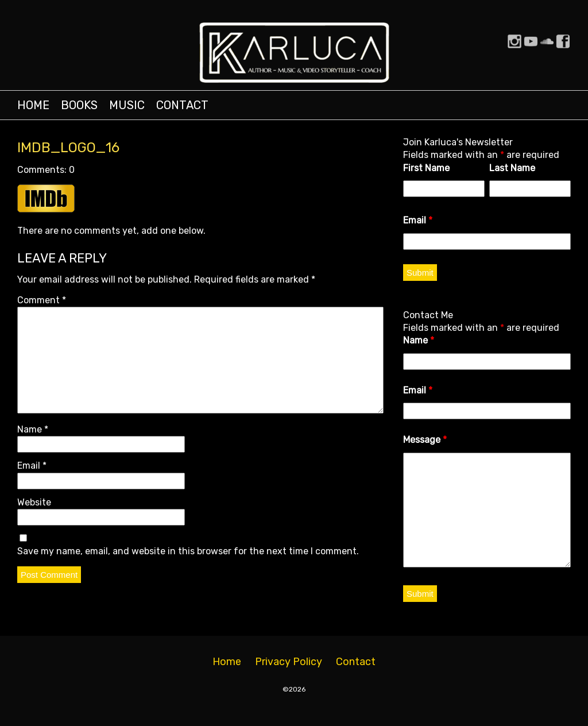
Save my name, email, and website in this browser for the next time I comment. (188, 551)
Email (32, 466)
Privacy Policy (289, 662)
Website (34, 502)
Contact (182, 105)
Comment (42, 300)
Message (425, 440)
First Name (426, 168)
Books (79, 105)
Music (127, 105)
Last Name (512, 168)
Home (33, 105)
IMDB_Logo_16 (68, 148)
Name (33, 429)
